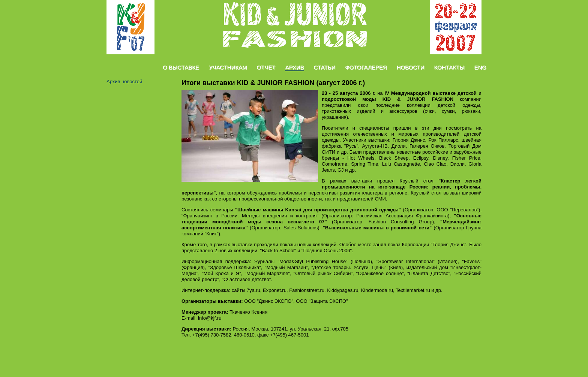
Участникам (228, 67)
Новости (411, 67)
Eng (480, 67)
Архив (294, 67)
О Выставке (181, 67)
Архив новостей (124, 82)
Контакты (449, 67)
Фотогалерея (366, 67)
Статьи (325, 67)
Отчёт (266, 67)
